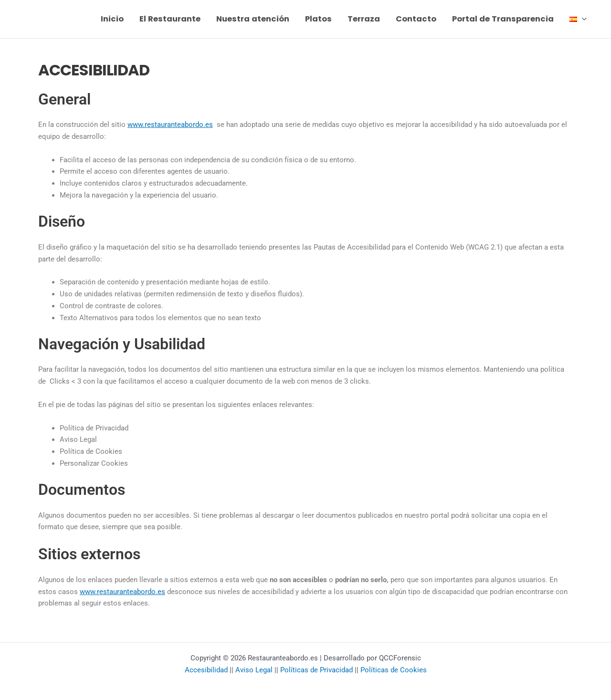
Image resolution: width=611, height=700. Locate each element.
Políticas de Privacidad (316, 670)
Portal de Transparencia (503, 19)
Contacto (416, 19)
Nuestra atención (253, 19)
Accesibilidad (206, 670)
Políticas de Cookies (394, 670)
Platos (318, 19)
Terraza (364, 19)
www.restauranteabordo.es (170, 125)
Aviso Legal (254, 670)
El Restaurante (170, 19)
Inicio (112, 19)
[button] (582, 19)
